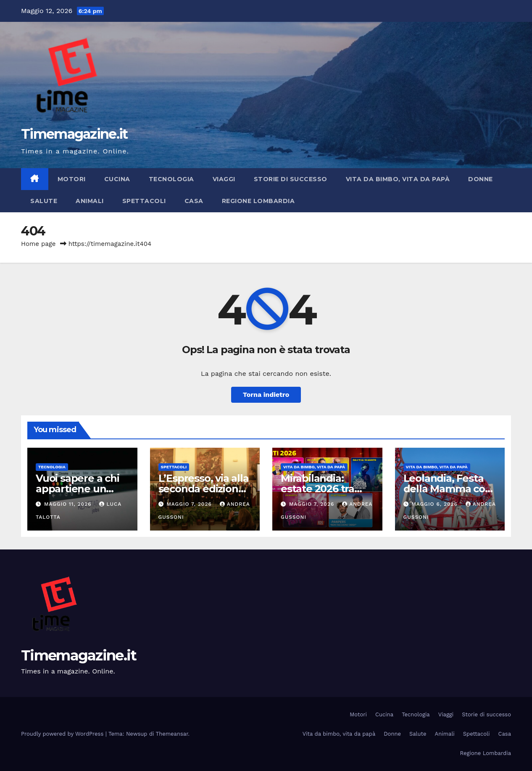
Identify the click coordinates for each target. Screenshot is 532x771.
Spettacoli (144, 201)
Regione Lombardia (258, 201)
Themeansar (172, 734)
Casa (194, 201)
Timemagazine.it (74, 134)
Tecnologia (171, 179)
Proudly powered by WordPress (63, 734)
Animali (90, 201)
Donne (481, 179)
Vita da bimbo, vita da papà (398, 179)
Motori (72, 179)
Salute (44, 201)
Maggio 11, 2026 (69, 504)
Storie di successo (291, 179)
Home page (38, 244)
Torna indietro (266, 395)
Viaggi (224, 179)
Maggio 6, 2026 (435, 504)
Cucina (117, 179)
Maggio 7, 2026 (190, 504)
